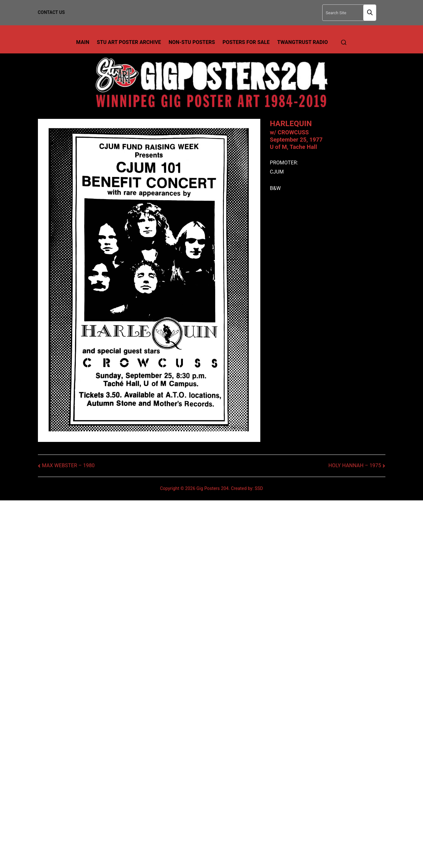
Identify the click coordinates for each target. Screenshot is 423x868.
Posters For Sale (246, 42)
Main (83, 42)
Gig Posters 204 (213, 488)
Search (370, 13)
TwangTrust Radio (303, 42)
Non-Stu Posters (192, 42)
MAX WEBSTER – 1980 (68, 465)
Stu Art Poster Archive (129, 42)
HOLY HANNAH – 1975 (355, 465)
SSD (259, 488)
